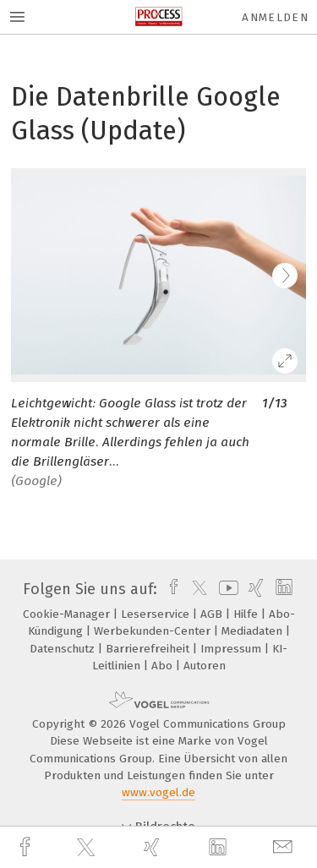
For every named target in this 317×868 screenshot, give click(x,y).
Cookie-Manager (68, 614)
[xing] (154, 847)
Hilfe (247, 614)
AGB (213, 614)
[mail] (285, 847)
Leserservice (157, 614)
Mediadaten (254, 631)
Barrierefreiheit (149, 649)
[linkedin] (220, 848)
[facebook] (27, 847)
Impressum (232, 649)
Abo (164, 666)
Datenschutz (64, 649)
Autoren (205, 666)
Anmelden (275, 17)
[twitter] (88, 848)
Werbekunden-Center (154, 631)
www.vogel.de (158, 792)
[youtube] (226, 589)
